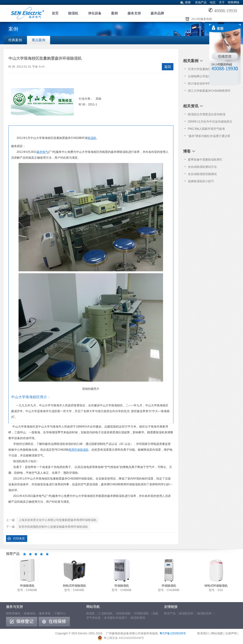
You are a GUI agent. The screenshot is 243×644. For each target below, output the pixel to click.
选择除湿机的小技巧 (201, 181)
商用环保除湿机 (79, 450)
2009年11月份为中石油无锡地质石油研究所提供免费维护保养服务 (210, 123)
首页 (55, 13)
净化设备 (95, 13)
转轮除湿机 (124, 613)
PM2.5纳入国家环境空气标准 (207, 129)
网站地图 (217, 633)
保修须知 (30, 613)
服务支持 (134, 13)
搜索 (188, 2)
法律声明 (231, 633)
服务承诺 (45, 613)
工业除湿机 (105, 613)
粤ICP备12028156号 (173, 633)
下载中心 (60, 613)
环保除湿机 (142, 613)
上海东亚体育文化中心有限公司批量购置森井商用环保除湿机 (58, 520)
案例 (114, 13)
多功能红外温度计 (116, 618)
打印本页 (19, 539)
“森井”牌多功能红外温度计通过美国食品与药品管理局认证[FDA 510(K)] (209, 137)
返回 (168, 67)
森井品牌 (157, 13)
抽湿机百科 (204, 613)
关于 (222, 2)
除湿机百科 (186, 613)
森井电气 (42, 152)
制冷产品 (170, 613)
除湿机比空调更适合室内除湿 (207, 114)
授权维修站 (13, 613)
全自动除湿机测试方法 (202, 167)
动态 (213, 2)
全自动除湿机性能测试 (202, 174)
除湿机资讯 (138, 618)
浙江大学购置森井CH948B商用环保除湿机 (209, 92)
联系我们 (203, 633)
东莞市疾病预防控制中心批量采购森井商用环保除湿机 (53, 527)
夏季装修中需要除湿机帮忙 (205, 160)
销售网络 (234, 2)
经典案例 (15, 40)
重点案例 (39, 40)
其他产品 (201, 2)
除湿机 (73, 13)
